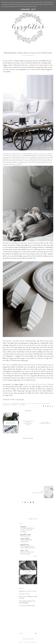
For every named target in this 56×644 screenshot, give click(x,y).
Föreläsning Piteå (25, 536)
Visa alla (35, 556)
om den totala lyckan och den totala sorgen (35, 384)
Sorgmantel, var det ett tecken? (28, 591)
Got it (34, 9)
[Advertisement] (29, 477)
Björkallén (24, 404)
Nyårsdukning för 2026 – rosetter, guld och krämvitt (28, 547)
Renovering (47, 404)
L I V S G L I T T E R (26, 642)
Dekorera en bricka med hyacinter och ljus (27, 553)
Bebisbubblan (17, 404)
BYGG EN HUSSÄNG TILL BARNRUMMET (27, 602)
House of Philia (25, 539)
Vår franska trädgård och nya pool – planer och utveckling (27, 530)
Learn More (25, 9)
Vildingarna (14, 405)
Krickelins (23, 527)
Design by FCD (34, 642)
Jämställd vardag (25, 534)
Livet (29, 404)
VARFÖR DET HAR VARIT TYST (26, 541)
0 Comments (22, 405)
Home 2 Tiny (24, 550)
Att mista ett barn (24, 594)
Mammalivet (40, 404)
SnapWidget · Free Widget (33, 519)
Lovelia (34, 404)
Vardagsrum (6, 405)
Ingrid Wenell (25, 545)
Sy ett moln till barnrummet (27, 606)
